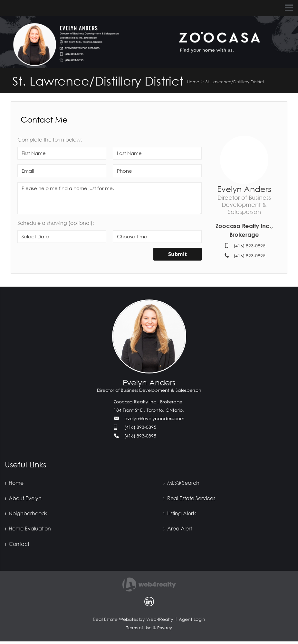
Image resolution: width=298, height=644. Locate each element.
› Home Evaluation (28, 530)
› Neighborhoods (26, 515)
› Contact (17, 546)
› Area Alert (178, 530)
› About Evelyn (23, 499)
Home (193, 82)
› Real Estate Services (189, 499)
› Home (14, 483)
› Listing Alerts (180, 515)
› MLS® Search (181, 483)
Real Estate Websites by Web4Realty (133, 622)
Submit (178, 254)
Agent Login (192, 622)
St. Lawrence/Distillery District (235, 82)
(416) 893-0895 (250, 246)
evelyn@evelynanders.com (154, 418)
